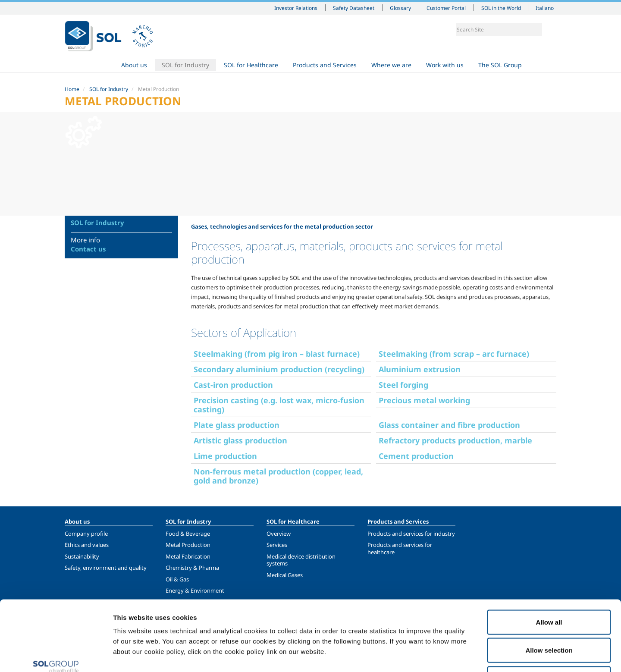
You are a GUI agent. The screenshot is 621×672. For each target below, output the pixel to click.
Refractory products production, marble (455, 440)
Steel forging (403, 385)
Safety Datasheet (354, 8)
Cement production (416, 456)
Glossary (400, 8)
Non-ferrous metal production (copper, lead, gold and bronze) (278, 476)
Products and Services (325, 65)
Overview (279, 534)
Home (89, 65)
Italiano (545, 8)
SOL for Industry (185, 65)
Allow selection (549, 587)
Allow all (549, 559)
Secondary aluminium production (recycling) (279, 369)
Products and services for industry (411, 534)
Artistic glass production (240, 440)
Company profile (86, 534)
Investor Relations (296, 8)
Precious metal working (424, 400)
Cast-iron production (233, 385)
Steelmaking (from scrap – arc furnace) (454, 354)
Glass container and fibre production (449, 425)
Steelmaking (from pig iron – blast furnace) (277, 354)
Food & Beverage (188, 534)
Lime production (225, 456)
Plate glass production (237, 425)
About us (134, 65)
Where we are (391, 65)
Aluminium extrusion (420, 369)
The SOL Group (500, 65)
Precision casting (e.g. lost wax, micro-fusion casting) (279, 405)
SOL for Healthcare (251, 65)
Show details (448, 655)
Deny (549, 615)
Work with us (445, 65)
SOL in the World (501, 8)
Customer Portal (446, 8)
